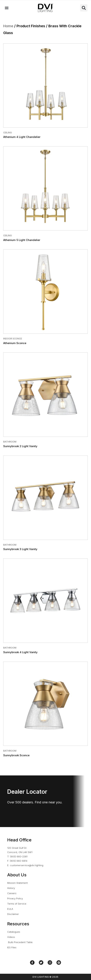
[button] (7, 8)
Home (8, 26)
